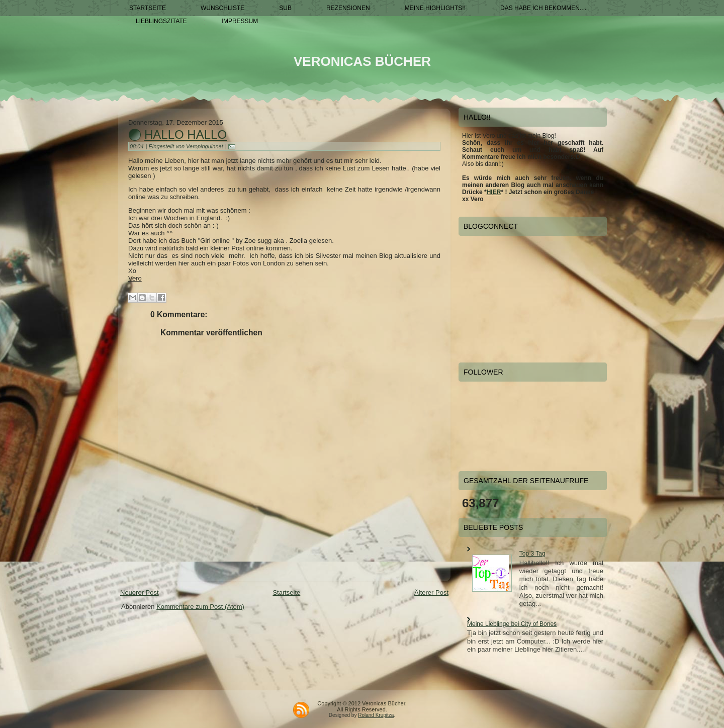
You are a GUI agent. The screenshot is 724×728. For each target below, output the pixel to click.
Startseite (286, 593)
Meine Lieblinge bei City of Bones (512, 624)
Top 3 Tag (532, 554)
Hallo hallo (186, 134)
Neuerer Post (140, 593)
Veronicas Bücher (362, 61)
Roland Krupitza (376, 715)
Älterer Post (431, 593)
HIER (494, 192)
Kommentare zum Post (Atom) (200, 607)
